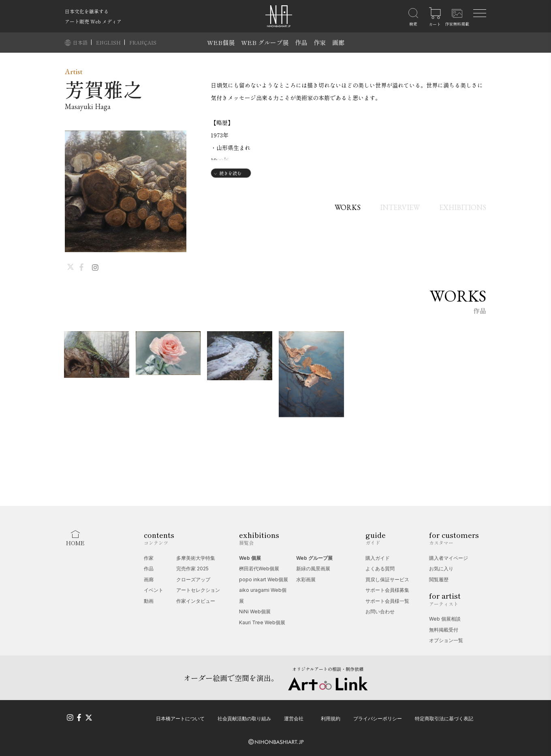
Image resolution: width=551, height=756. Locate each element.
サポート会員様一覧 (387, 601)
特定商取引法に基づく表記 (444, 719)
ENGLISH (109, 42)
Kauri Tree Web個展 (262, 622)
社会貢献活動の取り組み (244, 719)
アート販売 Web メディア (93, 21)
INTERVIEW (400, 207)
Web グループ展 (314, 558)
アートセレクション (198, 590)
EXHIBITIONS (463, 207)
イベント (154, 590)
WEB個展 (221, 42)
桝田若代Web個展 (259, 569)
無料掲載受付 (444, 630)
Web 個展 (250, 558)
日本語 (81, 42)
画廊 (338, 42)
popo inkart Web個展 (264, 579)
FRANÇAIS (143, 42)
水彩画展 (306, 579)
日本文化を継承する (87, 11)
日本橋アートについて (180, 719)
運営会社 (294, 719)
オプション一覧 (446, 640)
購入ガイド (378, 558)
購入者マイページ (448, 558)
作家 (320, 42)
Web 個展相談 (445, 619)
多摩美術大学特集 (196, 558)
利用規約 (331, 719)
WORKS (348, 207)
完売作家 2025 (192, 569)
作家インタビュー (196, 601)
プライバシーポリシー (378, 719)
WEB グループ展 (265, 42)
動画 (149, 601)
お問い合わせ (380, 611)
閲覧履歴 (439, 579)
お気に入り (441, 569)
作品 (301, 42)
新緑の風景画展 (313, 569)
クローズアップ (193, 579)
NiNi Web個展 (255, 611)
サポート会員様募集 (387, 590)
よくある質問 (380, 569)
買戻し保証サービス (387, 579)
